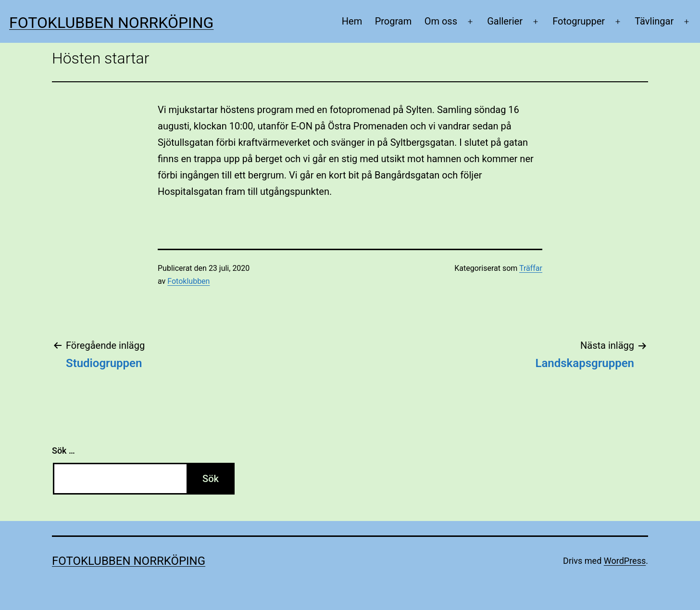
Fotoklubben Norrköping (111, 23)
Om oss (441, 21)
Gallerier (505, 21)
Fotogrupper (579, 21)
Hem (352, 21)
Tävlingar (654, 21)
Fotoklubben (188, 281)
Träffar (531, 268)
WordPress (625, 561)
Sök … (63, 451)
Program (394, 21)
